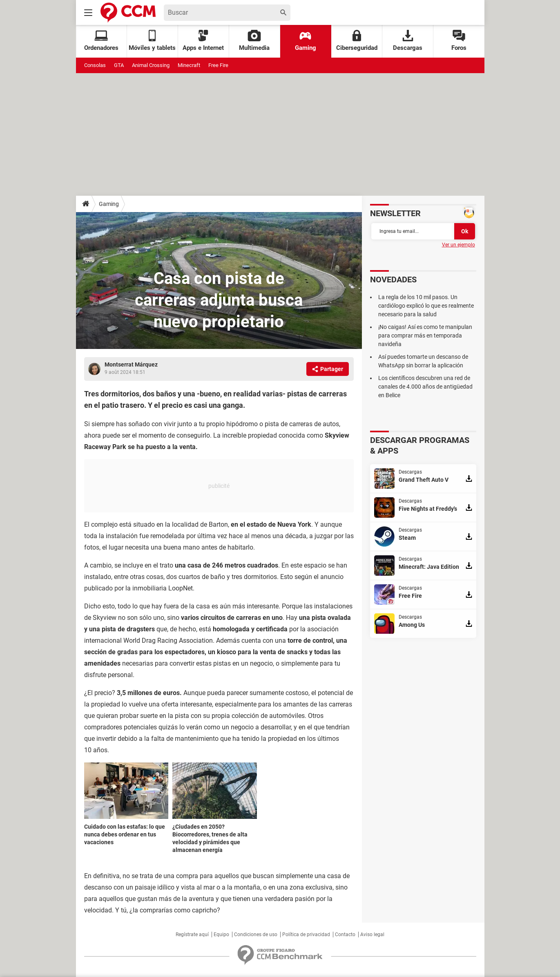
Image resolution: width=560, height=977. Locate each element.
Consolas (95, 65)
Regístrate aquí (192, 935)
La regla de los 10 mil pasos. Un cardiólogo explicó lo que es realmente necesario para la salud (426, 306)
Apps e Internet (203, 41)
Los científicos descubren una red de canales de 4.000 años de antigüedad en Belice (425, 387)
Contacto (345, 935)
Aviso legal (372, 935)
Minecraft (189, 65)
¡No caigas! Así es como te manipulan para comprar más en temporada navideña (425, 335)
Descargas (408, 41)
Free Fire (218, 65)
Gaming (306, 41)
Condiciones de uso (256, 935)
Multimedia (254, 41)
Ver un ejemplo (458, 245)
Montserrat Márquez (131, 364)
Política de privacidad (306, 935)
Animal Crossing (151, 65)
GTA (119, 65)
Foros (459, 41)
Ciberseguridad (357, 41)
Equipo (221, 935)
